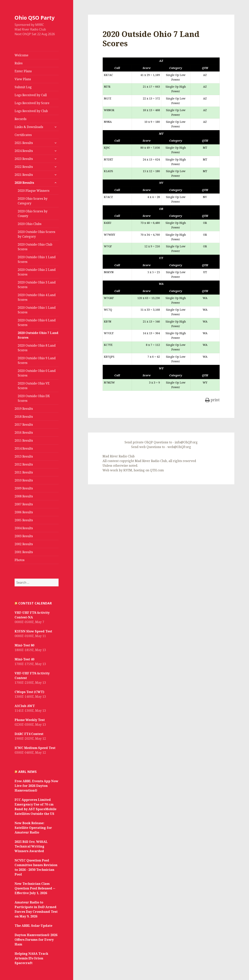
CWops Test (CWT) (29, 692)
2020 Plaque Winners (34, 191)
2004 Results (24, 528)
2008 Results (24, 496)
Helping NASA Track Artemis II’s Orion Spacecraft (31, 958)
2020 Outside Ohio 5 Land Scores (37, 310)
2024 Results (24, 151)
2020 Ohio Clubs (30, 224)
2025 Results (24, 143)
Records (21, 119)
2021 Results (24, 175)
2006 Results (24, 512)
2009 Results (24, 488)
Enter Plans (23, 71)
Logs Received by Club (31, 111)
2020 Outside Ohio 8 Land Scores (37, 348)
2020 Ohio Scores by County (33, 214)
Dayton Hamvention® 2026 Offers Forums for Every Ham (36, 940)
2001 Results (24, 552)
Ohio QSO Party (35, 18)
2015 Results (24, 440)
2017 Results (24, 425)
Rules (19, 63)
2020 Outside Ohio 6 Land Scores (37, 323)
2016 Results (24, 432)
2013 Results (24, 456)
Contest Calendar (35, 603)
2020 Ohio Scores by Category (33, 201)
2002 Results (24, 544)
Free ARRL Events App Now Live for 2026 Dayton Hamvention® (36, 786)
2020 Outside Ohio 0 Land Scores (37, 373)
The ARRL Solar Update (33, 926)
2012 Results (24, 464)
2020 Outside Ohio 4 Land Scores (37, 297)
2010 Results (24, 480)
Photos (20, 560)
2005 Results (24, 520)
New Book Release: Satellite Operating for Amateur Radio (33, 828)
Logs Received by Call (31, 95)
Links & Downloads (29, 127)
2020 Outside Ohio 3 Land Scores (37, 285)
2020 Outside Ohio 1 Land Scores (37, 259)
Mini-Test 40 (24, 659)
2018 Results (24, 417)
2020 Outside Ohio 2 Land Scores (37, 272)
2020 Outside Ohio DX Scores (34, 398)
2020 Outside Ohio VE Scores (34, 386)
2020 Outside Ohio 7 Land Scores (38, 335)
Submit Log (23, 87)
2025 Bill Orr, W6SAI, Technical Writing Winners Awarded (31, 846)
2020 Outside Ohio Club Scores (35, 247)
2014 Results (24, 448)
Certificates (23, 135)
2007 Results (24, 504)
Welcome (21, 55)
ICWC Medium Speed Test (35, 748)
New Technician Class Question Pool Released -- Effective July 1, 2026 (35, 888)
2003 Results (24, 536)
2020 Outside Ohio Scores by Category (36, 234)
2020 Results (24, 183)
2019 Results (24, 409)
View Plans (23, 79)
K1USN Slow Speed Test (33, 631)
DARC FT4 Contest (29, 734)
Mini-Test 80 (24, 645)
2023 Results (24, 159)
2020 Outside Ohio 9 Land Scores (37, 360)
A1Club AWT (25, 706)
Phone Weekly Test (30, 720)
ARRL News (28, 772)
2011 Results (24, 472)
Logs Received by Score (32, 103)
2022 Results (24, 167)
